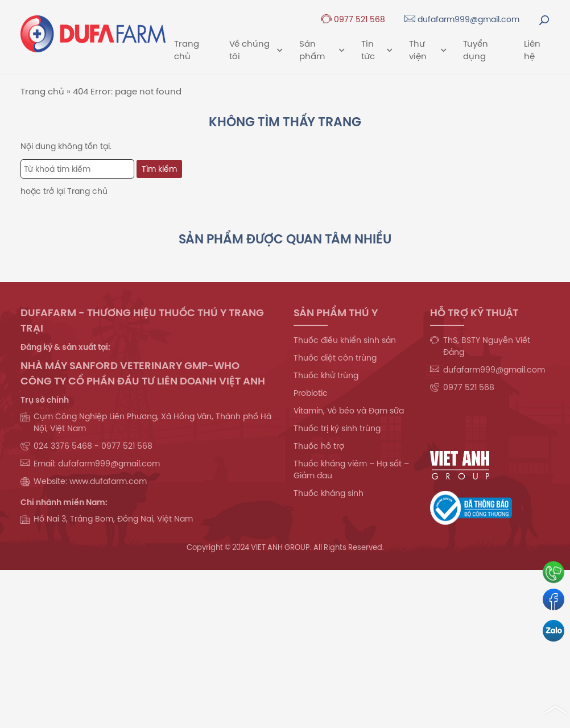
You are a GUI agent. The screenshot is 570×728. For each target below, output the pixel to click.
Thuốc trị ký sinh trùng (337, 428)
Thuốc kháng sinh (329, 493)
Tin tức (377, 50)
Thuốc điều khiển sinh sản (345, 340)
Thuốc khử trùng (326, 375)
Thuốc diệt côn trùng (335, 358)
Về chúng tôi (256, 50)
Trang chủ (187, 50)
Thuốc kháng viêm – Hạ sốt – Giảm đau (351, 470)
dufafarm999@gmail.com (462, 19)
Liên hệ (532, 50)
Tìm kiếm (159, 169)
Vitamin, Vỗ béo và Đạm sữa (349, 411)
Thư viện (428, 50)
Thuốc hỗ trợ (319, 446)
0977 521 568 (353, 19)
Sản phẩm (322, 50)
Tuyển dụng (476, 50)
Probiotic (311, 393)
